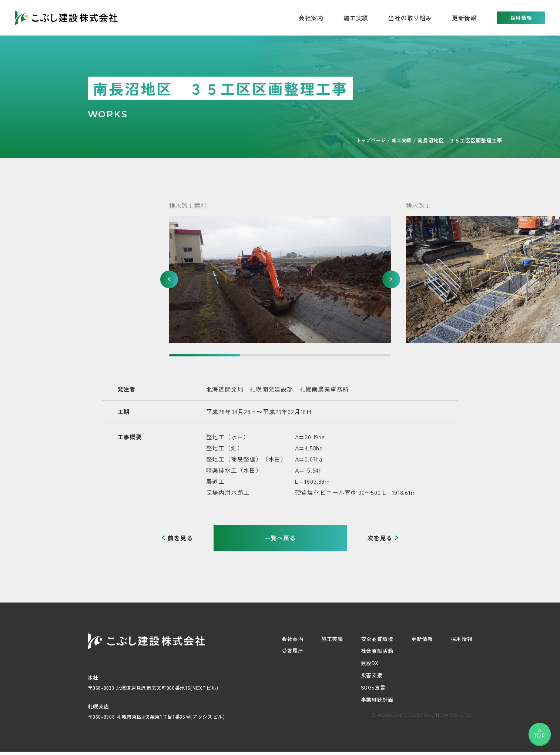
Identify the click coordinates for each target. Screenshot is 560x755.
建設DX (370, 663)
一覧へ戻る (280, 538)
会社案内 (293, 639)
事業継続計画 (377, 699)
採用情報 (521, 18)
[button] (169, 279)
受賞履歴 (293, 651)
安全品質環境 (377, 639)
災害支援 (372, 675)
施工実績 (356, 18)
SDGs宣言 (373, 687)
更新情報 (464, 18)
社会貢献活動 (377, 651)
